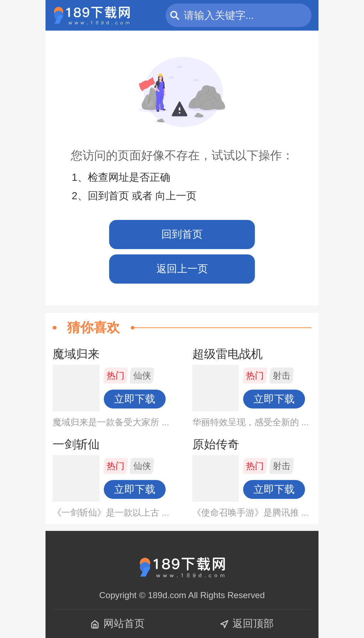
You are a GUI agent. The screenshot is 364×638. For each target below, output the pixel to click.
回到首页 (182, 234)
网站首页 (117, 623)
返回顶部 (247, 623)
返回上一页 (182, 269)
